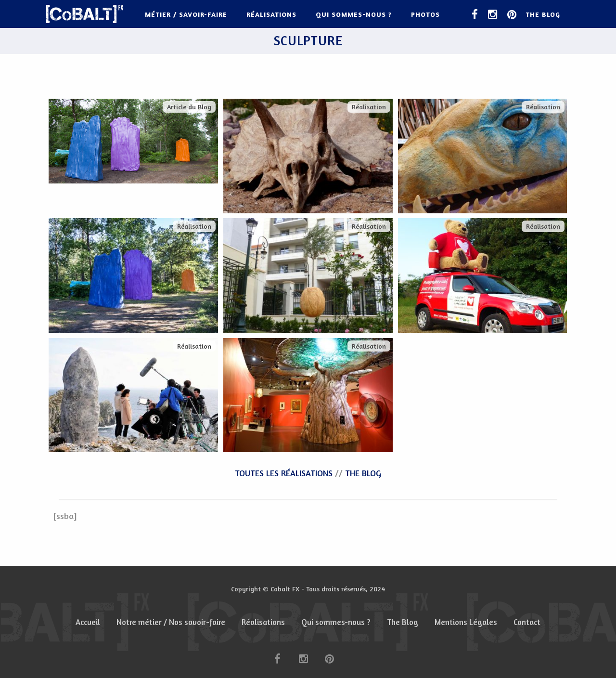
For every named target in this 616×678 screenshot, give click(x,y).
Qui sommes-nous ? (354, 14)
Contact (527, 622)
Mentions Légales (466, 622)
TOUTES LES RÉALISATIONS (284, 473)
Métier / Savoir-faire (186, 14)
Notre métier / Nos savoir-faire (171, 622)
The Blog (543, 14)
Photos (425, 14)
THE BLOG (363, 473)
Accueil (88, 622)
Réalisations (271, 14)
